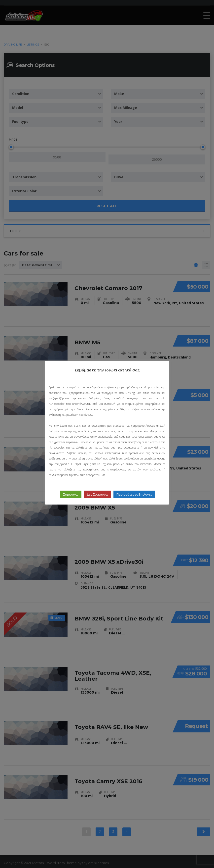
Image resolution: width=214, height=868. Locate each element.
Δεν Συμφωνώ (97, 494)
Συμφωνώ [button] (71, 494)
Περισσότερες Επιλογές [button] (134, 494)
